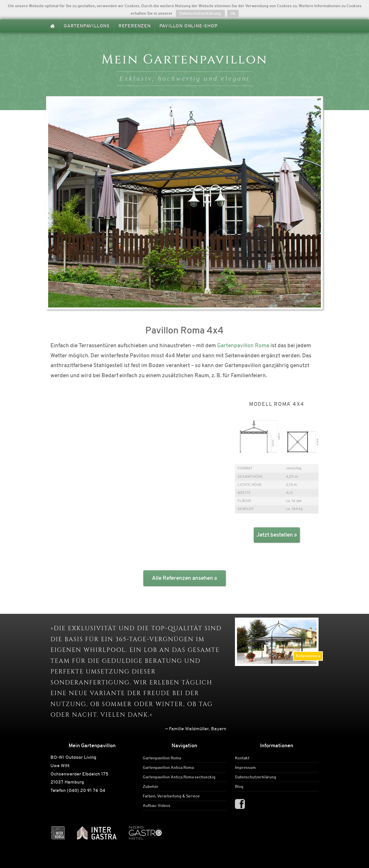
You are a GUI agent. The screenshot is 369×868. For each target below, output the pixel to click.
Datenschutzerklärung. (200, 13)
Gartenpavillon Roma (243, 345)
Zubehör (151, 786)
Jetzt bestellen (275, 535)
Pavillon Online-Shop (189, 26)
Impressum (245, 767)
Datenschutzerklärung (256, 777)
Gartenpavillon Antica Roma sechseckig (179, 777)
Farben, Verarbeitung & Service (171, 796)
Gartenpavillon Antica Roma (168, 767)
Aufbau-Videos (157, 805)
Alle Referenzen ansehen (182, 578)
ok (233, 13)
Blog (239, 786)
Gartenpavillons (87, 26)
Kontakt (242, 758)
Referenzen (135, 26)
